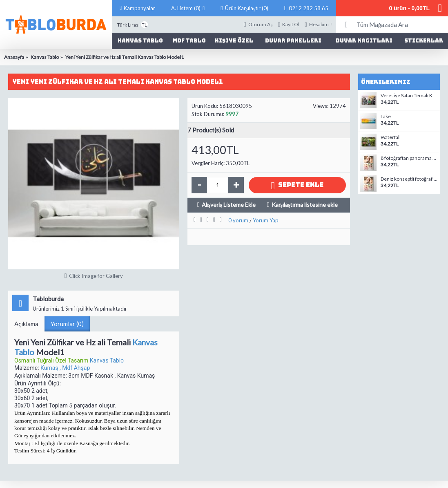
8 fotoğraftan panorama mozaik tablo (409, 158)
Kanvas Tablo (107, 360)
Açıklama (26, 324)
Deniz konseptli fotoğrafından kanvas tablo (409, 179)
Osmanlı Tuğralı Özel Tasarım (52, 360)
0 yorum (238, 220)
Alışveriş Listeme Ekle (229, 205)
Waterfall (391, 137)
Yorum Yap (266, 220)
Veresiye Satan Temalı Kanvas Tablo (409, 96)
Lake (386, 116)
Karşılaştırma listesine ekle (305, 205)
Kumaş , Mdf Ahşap (65, 368)
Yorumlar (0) (67, 324)
